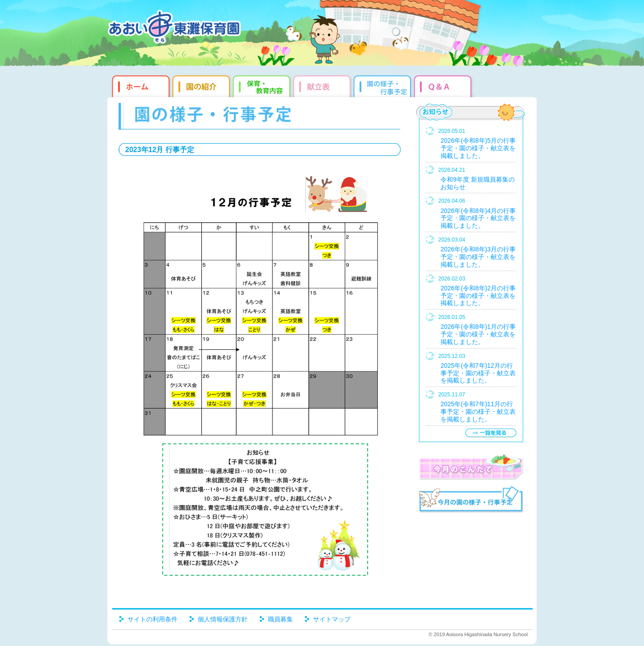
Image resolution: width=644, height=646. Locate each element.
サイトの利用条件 (153, 619)
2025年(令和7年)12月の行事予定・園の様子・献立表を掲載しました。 (478, 373)
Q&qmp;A (444, 85)
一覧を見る (491, 433)
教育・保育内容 (263, 85)
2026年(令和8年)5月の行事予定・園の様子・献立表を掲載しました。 (478, 148)
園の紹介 (202, 85)
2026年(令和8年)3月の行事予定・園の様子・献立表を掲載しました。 (478, 257)
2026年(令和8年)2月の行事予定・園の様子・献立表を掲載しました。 (478, 296)
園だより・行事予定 (383, 85)
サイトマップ (332, 619)
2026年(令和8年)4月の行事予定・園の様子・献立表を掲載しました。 (478, 218)
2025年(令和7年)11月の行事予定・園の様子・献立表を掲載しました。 (478, 412)
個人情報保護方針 (223, 619)
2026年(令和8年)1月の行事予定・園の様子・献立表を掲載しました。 (478, 334)
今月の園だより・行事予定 (471, 501)
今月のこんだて (471, 467)
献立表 (323, 85)
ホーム (140, 85)
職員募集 (280, 619)
